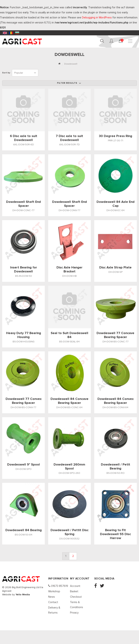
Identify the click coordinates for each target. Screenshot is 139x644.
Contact (53, 602)
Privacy (74, 613)
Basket (74, 591)
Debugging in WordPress (97, 18)
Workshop (54, 591)
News (52, 597)
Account (75, 586)
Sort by (7, 73)
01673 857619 (58, 586)
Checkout (76, 597)
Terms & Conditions (77, 605)
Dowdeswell (71, 64)
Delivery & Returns (54, 610)
